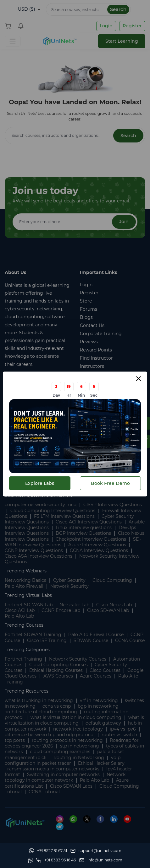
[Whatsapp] (48, 851)
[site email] (101, 860)
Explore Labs (40, 483)
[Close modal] (139, 379)
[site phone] (56, 860)
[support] (96, 851)
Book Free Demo (110, 483)
